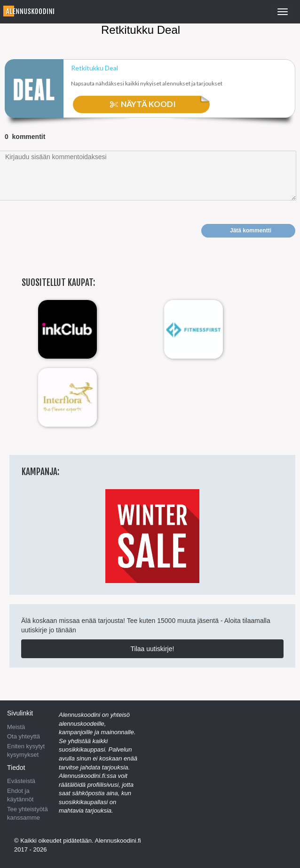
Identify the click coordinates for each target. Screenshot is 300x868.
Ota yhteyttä (24, 736)
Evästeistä (21, 781)
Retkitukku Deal (95, 68)
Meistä (16, 727)
